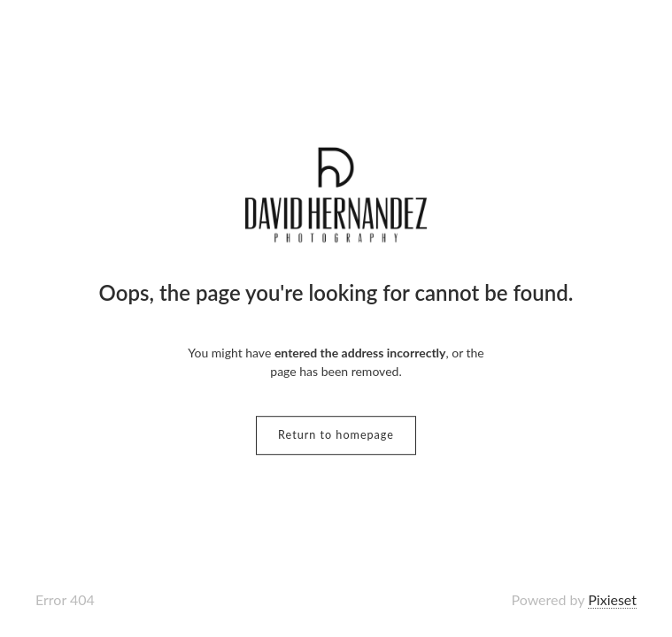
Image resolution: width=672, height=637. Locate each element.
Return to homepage (336, 435)
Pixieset (612, 599)
